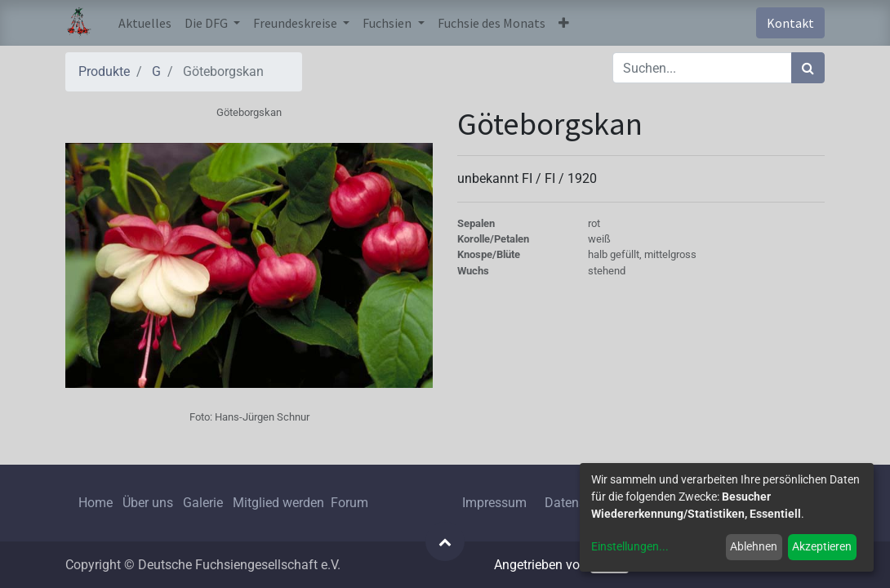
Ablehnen (754, 546)
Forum (349, 503)
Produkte (104, 71)
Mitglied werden (280, 503)
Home (96, 503)
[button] (564, 23)
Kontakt (790, 23)
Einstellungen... (630, 546)
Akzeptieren (822, 546)
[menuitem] (145, 23)
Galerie (203, 503)
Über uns (148, 503)
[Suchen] (808, 68)
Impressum (494, 503)
